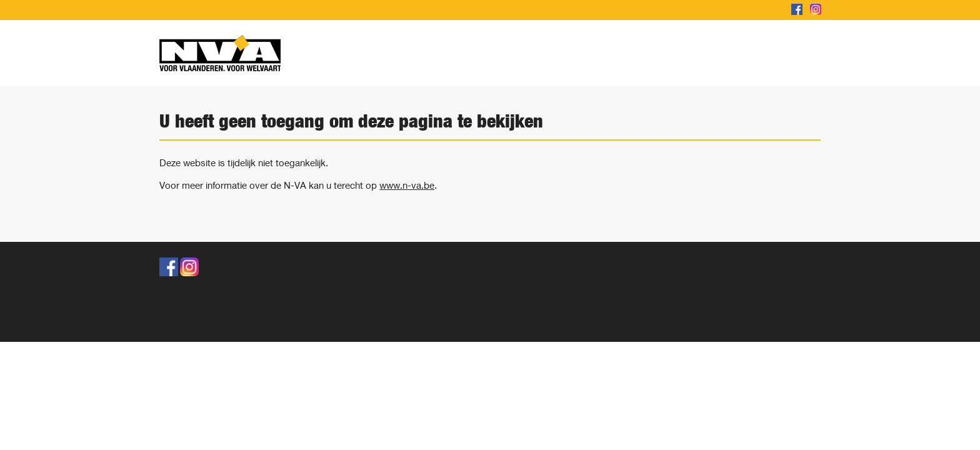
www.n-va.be (407, 185)
